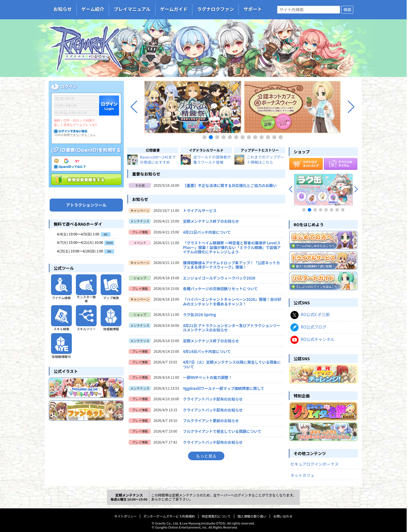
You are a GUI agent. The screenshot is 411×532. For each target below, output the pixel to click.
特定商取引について (216, 516)
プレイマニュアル (132, 9)
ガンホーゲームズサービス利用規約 (169, 516)
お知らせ (63, 9)
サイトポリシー (125, 516)
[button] (134, 107)
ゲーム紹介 (93, 9)
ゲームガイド (174, 9)
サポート (253, 9)
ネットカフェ (303, 475)
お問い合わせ (283, 516)
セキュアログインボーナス (315, 464)
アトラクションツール (86, 205)
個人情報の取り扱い (252, 516)
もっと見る (206, 456)
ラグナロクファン (215, 9)
